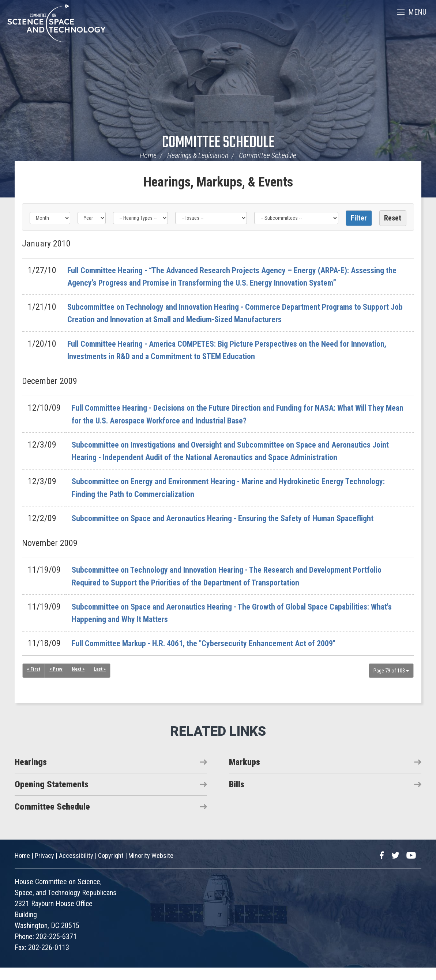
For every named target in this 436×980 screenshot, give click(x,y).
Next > (79, 682)
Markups (245, 774)
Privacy (44, 868)
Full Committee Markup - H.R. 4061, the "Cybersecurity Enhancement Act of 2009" (217, 656)
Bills (237, 797)
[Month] (50, 218)
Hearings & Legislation (198, 155)
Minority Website (151, 868)
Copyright (111, 868)
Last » (101, 682)
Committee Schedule (218, 143)
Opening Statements (52, 797)
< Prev (56, 682)
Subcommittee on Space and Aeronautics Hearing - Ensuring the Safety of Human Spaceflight (237, 531)
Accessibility (76, 868)
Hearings (31, 774)
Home (148, 155)
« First (34, 682)
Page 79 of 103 (391, 683)
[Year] (92, 218)
